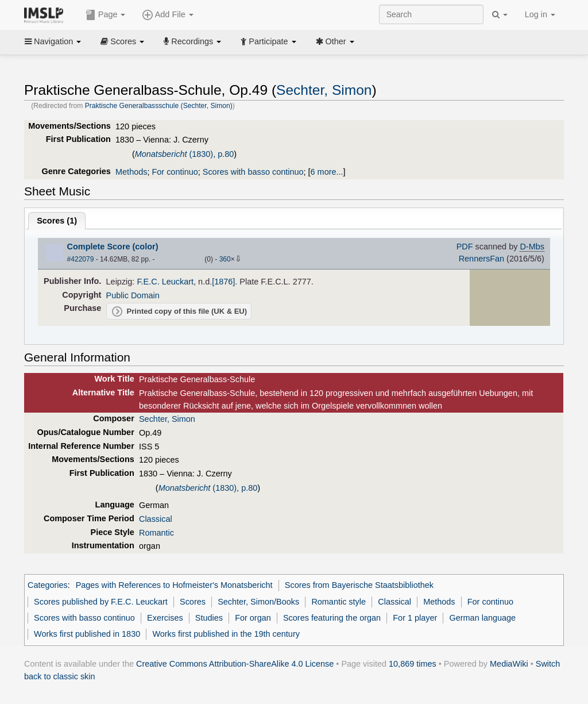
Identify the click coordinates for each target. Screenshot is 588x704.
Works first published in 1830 (87, 634)
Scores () (57, 221)
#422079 (81, 259)
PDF (465, 247)
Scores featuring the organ (332, 618)
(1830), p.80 (185, 154)
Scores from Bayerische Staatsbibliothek (359, 585)
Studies (209, 618)
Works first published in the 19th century (226, 634)
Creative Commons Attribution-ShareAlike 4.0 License (235, 664)
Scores (122, 41)
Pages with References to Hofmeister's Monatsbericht (174, 585)
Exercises (165, 618)
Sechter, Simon (324, 90)
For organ (253, 618)
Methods (131, 172)
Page (106, 15)
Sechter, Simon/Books (258, 602)
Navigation (53, 41)
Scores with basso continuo (253, 172)
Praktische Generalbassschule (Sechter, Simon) (159, 106)
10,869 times (413, 664)
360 (225, 259)
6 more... (327, 172)
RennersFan (481, 259)
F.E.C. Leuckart (165, 282)
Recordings (192, 41)
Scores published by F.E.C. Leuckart (101, 602)
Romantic (156, 533)
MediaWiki (509, 664)
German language (483, 618)
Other (335, 41)
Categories (48, 585)
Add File (168, 15)
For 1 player (415, 618)
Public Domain (133, 295)
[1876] (223, 282)
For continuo (175, 172)
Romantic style (339, 602)
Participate (268, 41)
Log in (540, 14)
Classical (156, 519)
